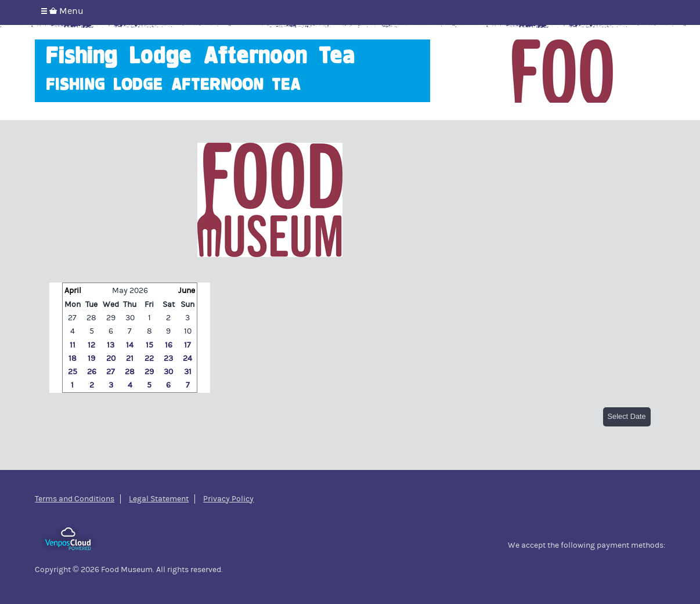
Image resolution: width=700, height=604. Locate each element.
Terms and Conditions (75, 499)
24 (187, 359)
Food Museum (562, 71)
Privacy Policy (228, 499)
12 (91, 345)
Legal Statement (159, 499)
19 (91, 359)
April (73, 291)
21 (130, 359)
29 (111, 318)
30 (130, 318)
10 (188, 331)
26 (92, 372)
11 (73, 345)
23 (168, 359)
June (187, 291)
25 (73, 372)
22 (149, 359)
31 (188, 372)
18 (73, 359)
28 (91, 318)
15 (149, 345)
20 (111, 359)
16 (169, 345)
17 (187, 345)
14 (130, 345)
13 (111, 345)
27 (72, 318)
